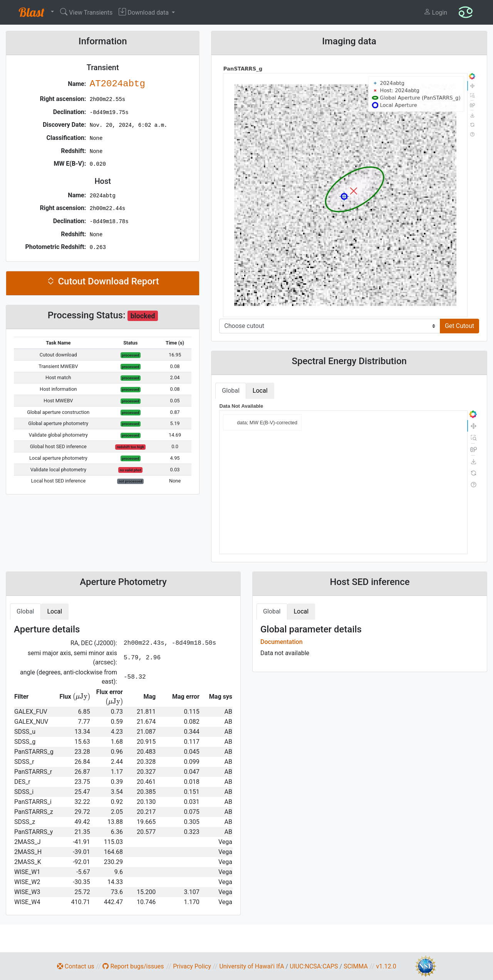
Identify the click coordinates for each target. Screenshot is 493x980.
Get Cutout (459, 326)
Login (435, 12)
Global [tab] (231, 391)
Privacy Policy (192, 966)
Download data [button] (144, 12)
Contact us (76, 966)
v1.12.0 (386, 966)
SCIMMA (356, 966)
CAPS (330, 966)
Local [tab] (260, 391)
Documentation (282, 642)
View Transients (86, 12)
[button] (34, 12)
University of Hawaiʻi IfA (252, 966)
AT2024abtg (117, 84)
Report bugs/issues (133, 966)
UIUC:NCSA (305, 966)
